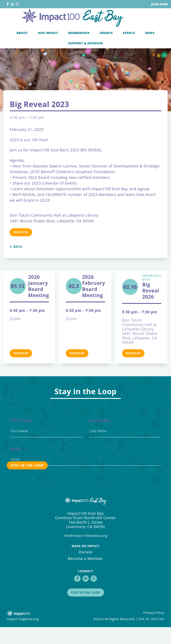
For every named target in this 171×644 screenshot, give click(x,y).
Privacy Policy (154, 629)
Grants (106, 49)
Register (21, 249)
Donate (85, 569)
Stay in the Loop (86, 609)
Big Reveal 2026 (152, 304)
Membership (79, 49)
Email (18, 466)
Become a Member (85, 575)
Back (16, 264)
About (22, 49)
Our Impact (48, 49)
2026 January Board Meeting (39, 303)
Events (129, 49)
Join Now (160, 4)
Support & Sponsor (85, 60)
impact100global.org (23, 636)
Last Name (99, 438)
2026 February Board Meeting (94, 303)
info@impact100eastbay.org (85, 552)
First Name (21, 438)
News (150, 49)
